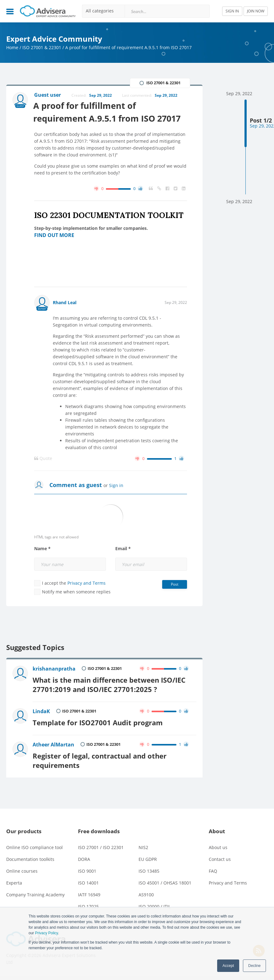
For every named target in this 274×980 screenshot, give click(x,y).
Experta (14, 881)
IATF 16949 (89, 893)
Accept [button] (228, 966)
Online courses (22, 869)
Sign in (116, 486)
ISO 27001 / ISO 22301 (101, 845)
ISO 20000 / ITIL (155, 905)
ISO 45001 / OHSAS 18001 (165, 881)
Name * (42, 549)
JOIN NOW (256, 11)
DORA (84, 857)
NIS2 (143, 845)
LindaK (41, 711)
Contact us (220, 857)
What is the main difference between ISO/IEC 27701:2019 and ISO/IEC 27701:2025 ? (109, 684)
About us (218, 845)
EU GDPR (148, 857)
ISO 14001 (88, 881)
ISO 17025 (88, 905)
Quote (43, 459)
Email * (123, 549)
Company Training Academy (35, 893)
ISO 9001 (87, 869)
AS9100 (146, 893)
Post (175, 585)
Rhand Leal (65, 303)
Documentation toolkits (30, 857)
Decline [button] (254, 966)
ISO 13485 (149, 869)
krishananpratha (54, 669)
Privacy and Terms (87, 583)
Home (12, 47)
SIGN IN (232, 11)
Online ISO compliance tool (34, 845)
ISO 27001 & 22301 (42, 47)
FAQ (213, 869)
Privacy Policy (47, 933)
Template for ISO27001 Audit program (98, 722)
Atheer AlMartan (53, 744)
